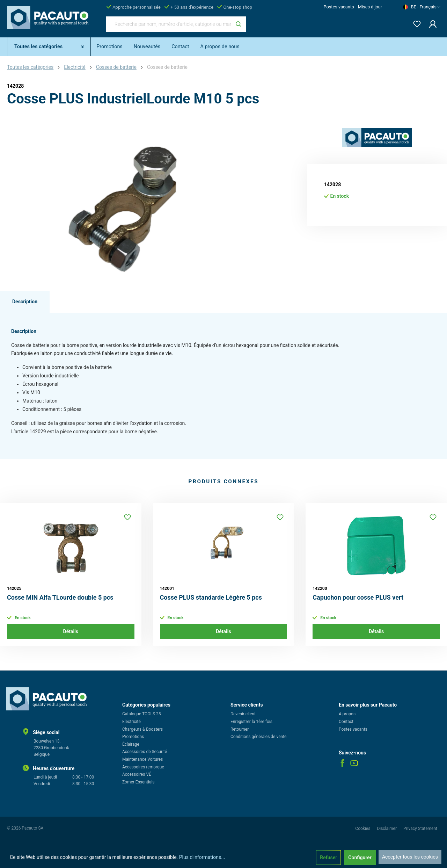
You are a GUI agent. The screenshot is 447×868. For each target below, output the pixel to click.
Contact (346, 722)
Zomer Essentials (138, 782)
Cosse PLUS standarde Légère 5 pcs (211, 597)
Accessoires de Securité (145, 752)
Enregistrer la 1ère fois (251, 722)
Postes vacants (339, 7)
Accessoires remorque (143, 767)
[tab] (25, 302)
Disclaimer (387, 829)
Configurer (360, 858)
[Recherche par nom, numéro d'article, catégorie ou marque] (169, 24)
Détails (71, 631)
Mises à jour (370, 7)
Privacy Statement (420, 829)
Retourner (240, 729)
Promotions (133, 737)
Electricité (131, 722)
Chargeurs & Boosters (142, 729)
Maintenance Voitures (142, 759)
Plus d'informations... (202, 857)
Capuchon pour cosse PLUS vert (358, 597)
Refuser (328, 858)
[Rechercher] (238, 24)
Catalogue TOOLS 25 (142, 714)
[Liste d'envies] (415, 23)
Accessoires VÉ (137, 774)
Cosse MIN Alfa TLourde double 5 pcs (60, 597)
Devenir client (243, 714)
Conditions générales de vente (258, 737)
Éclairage (131, 744)
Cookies (363, 829)
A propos (347, 714)
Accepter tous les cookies (410, 857)
